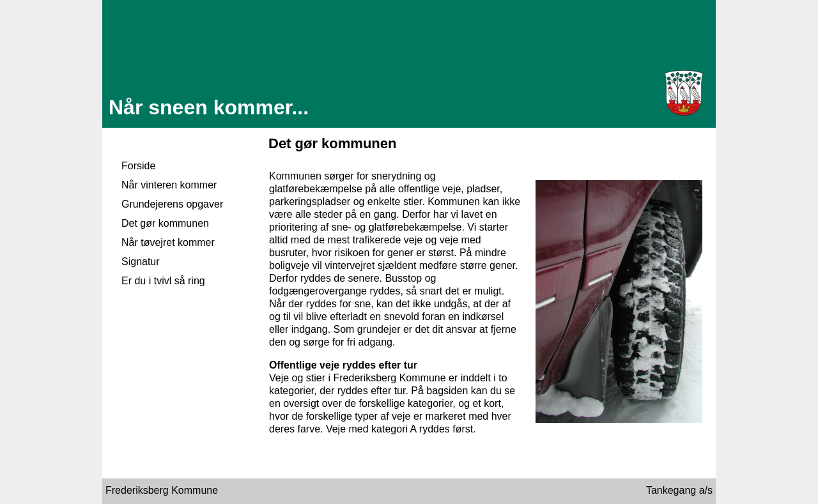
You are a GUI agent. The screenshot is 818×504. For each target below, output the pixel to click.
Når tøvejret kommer (168, 242)
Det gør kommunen (165, 223)
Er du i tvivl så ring (163, 281)
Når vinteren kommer (169, 185)
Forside (138, 166)
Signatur (141, 262)
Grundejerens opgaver (172, 204)
